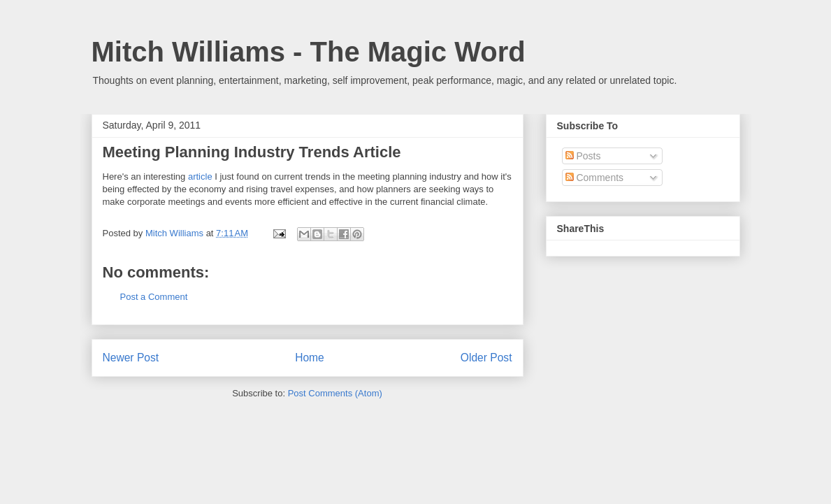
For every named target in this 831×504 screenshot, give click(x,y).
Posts (583, 156)
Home (310, 358)
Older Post (486, 358)
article (200, 177)
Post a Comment (154, 297)
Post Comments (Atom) (335, 393)
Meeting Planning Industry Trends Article (252, 152)
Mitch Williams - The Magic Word (309, 52)
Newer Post (131, 358)
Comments (595, 178)
